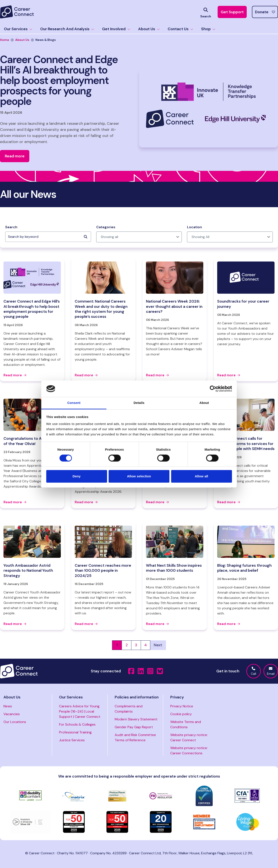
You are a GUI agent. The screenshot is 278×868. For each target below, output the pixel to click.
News (8, 706)
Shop (208, 29)
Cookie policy (181, 714)
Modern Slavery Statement (136, 719)
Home (5, 40)
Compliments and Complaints (129, 709)
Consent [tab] (74, 403)
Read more (15, 375)
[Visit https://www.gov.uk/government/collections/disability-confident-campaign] (30, 796)
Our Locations (15, 722)
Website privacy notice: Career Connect (189, 737)
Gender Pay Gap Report (134, 727)
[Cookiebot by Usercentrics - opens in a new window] (213, 389)
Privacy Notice (182, 706)
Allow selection (139, 476)
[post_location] (230, 237)
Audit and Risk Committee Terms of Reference (135, 737)
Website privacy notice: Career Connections (189, 751)
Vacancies (12, 714)
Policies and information (137, 697)
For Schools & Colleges (77, 724)
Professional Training (75, 732)
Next (158, 645)
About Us (149, 29)
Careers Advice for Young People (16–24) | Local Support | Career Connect (80, 711)
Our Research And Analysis (67, 29)
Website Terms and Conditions (186, 724)
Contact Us (180, 29)
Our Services (18, 29)
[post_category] (139, 237)
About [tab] (204, 403)
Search (11, 227)
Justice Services (72, 740)
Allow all (202, 476)
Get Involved (116, 29)
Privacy (177, 697)
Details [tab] (139, 403)
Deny (77, 476)
